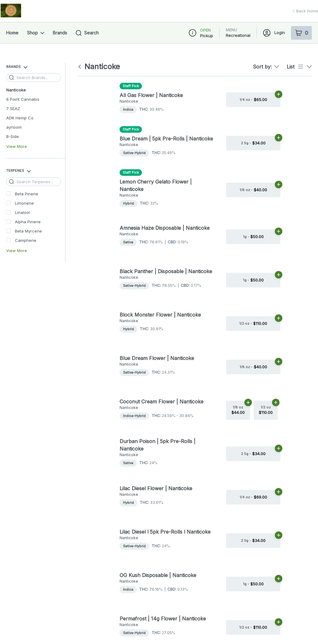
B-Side (13, 136)
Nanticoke (16, 90)
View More (17, 147)
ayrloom (14, 127)
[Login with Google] (278, 55)
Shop (36, 33)
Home (12, 33)
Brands (60, 33)
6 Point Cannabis (23, 99)
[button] (255, 55)
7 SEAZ (13, 109)
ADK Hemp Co (20, 118)
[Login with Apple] (291, 55)
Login (274, 33)
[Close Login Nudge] (304, 55)
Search (87, 33)
